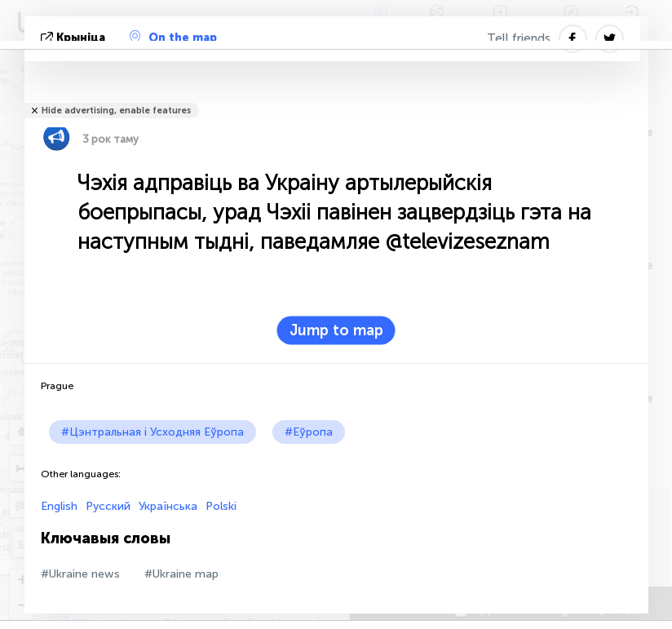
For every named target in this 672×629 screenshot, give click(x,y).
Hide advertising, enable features (116, 111)
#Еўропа (309, 432)
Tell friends (519, 38)
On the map (173, 38)
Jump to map (336, 330)
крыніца (75, 38)
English (59, 506)
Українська (168, 506)
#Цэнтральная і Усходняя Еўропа (153, 432)
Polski (221, 506)
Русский (108, 506)
